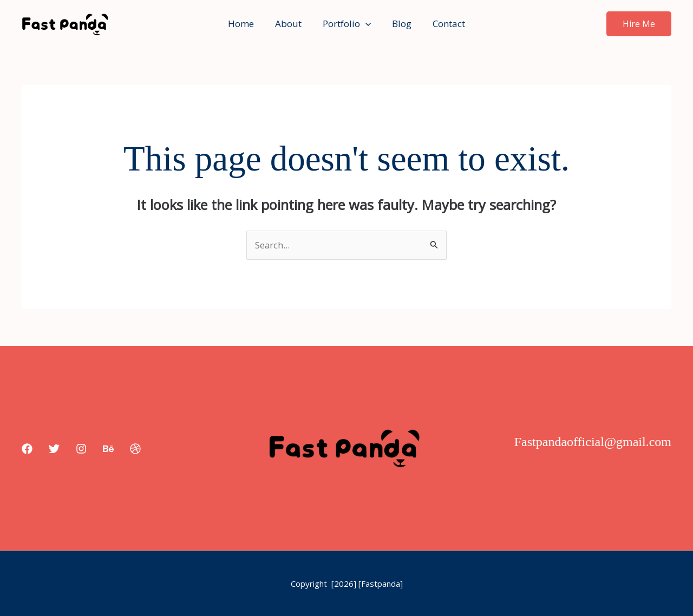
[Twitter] (54, 449)
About (291, 24)
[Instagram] (81, 449)
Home (246, 24)
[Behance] (108, 449)
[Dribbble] (135, 449)
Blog (399, 24)
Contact (443, 24)
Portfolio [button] (347, 24)
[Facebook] (27, 449)
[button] (365, 24)
